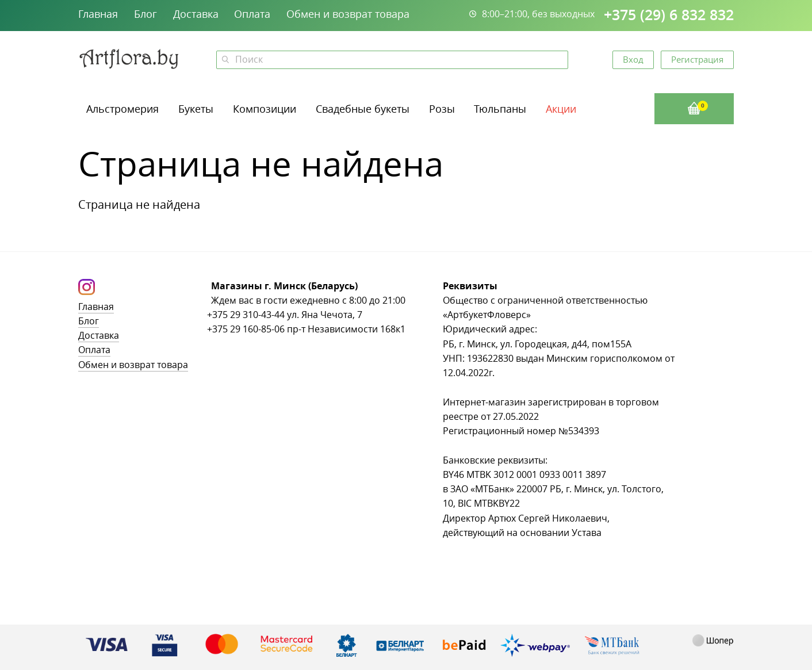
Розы (442, 109)
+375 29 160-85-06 (246, 329)
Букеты (196, 109)
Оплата (252, 14)
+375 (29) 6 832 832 (669, 15)
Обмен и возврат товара (348, 14)
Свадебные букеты (363, 109)
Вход (633, 59)
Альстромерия (122, 109)
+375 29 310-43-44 (246, 315)
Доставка (196, 14)
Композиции (265, 109)
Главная (98, 14)
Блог (145, 14)
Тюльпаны (500, 109)
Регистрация (697, 59)
